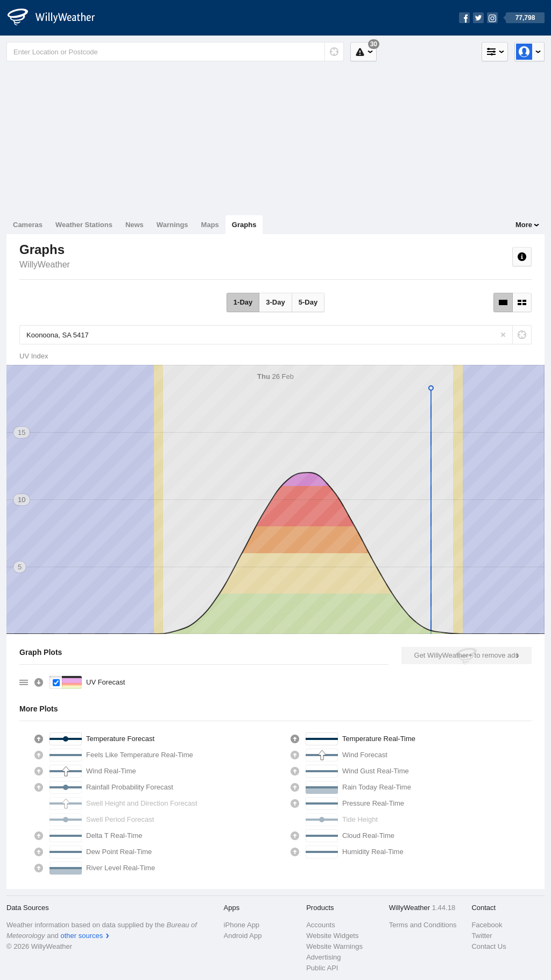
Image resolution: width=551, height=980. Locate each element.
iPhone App (242, 925)
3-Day (275, 302)
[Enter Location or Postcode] (175, 52)
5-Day (308, 302)
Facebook (487, 925)
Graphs (244, 225)
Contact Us (489, 946)
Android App (243, 936)
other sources (82, 936)
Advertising (323, 957)
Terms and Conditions (423, 925)
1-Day (243, 302)
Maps (210, 225)
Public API (322, 968)
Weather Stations (84, 225)
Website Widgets (332, 936)
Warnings (172, 225)
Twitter (482, 936)
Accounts (320, 925)
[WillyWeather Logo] (57, 18)
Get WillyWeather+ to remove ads (467, 655)
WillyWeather (45, 265)
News (135, 225)
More (524, 225)
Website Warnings (334, 946)
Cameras (28, 225)
